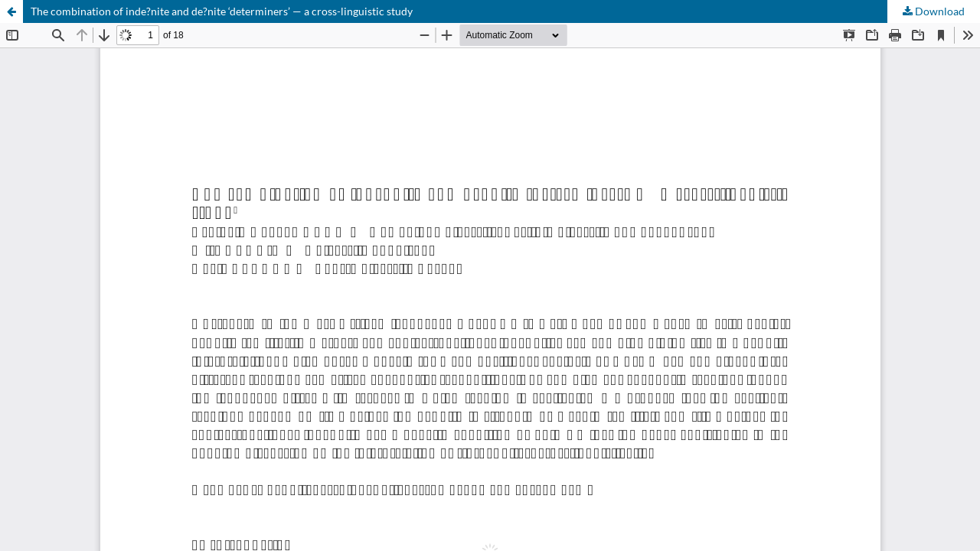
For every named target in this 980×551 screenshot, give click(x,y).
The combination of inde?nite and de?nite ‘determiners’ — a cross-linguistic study (222, 11)
